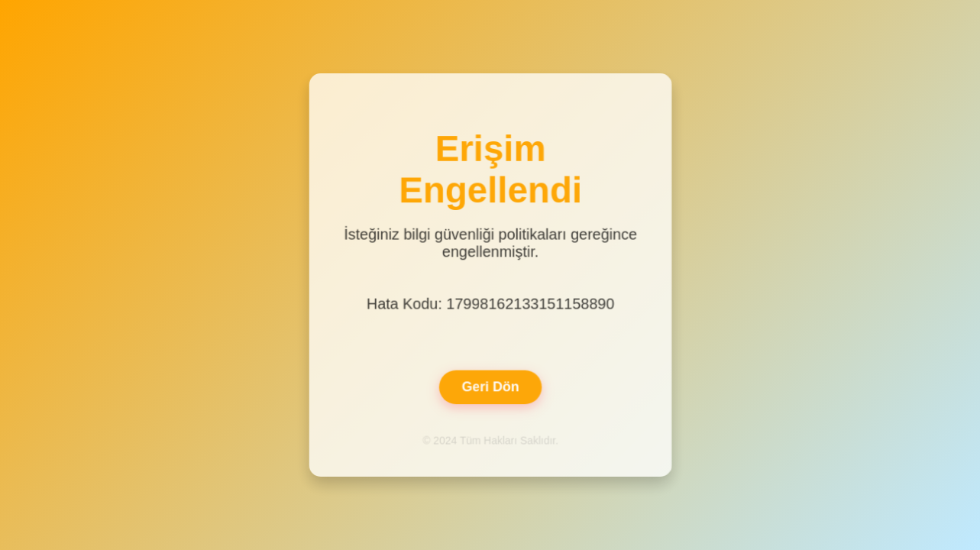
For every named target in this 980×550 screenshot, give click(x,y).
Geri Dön (490, 386)
